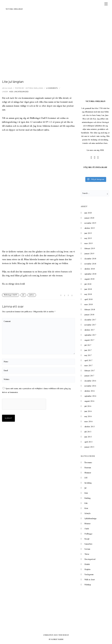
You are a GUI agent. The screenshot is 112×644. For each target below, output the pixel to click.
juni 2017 (88, 350)
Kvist (86, 508)
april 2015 (88, 442)
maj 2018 (88, 294)
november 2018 (90, 264)
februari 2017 (90, 371)
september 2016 (90, 396)
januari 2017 (89, 376)
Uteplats (87, 569)
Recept (87, 539)
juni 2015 (88, 437)
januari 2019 (89, 254)
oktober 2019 (90, 228)
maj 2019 (88, 238)
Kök (86, 503)
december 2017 (90, 320)
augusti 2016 (89, 401)
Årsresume (88, 463)
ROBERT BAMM (57, 640)
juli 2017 (88, 345)
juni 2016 (88, 411)
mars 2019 (89, 243)
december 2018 (90, 259)
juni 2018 (88, 289)
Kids (11, 92)
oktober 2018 (90, 269)
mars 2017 (89, 366)
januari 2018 (89, 315)
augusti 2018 (89, 279)
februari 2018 (90, 310)
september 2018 (90, 274)
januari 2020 (89, 218)
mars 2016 (89, 422)
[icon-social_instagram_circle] (95, 158)
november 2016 (90, 386)
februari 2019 (90, 249)
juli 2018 (88, 284)
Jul (23, 295)
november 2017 (90, 325)
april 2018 (88, 299)
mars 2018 (89, 305)
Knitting (87, 498)
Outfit (87, 529)
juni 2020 (88, 213)
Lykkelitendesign (90, 519)
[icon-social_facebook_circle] (92, 158)
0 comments (52, 88)
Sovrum (87, 549)
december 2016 (90, 381)
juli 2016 (88, 406)
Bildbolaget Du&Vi (11, 295)
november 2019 (90, 223)
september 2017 (90, 335)
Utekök (87, 564)
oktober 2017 (90, 330)
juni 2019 (88, 233)
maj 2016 (88, 417)
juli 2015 (88, 432)
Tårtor (87, 554)
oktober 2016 (90, 391)
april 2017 (88, 361)
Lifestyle (87, 513)
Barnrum (88, 468)
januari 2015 (89, 447)
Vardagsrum (89, 575)
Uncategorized (21, 92)
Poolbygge (88, 534)
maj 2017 (88, 355)
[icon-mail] (99, 158)
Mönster (87, 524)
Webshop (88, 585)
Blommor (88, 473)
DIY (86, 478)
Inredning (88, 483)
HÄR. (102, 150)
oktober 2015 (90, 427)
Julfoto (32, 295)
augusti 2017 (89, 340)
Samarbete (88, 544)
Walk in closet (90, 580)
